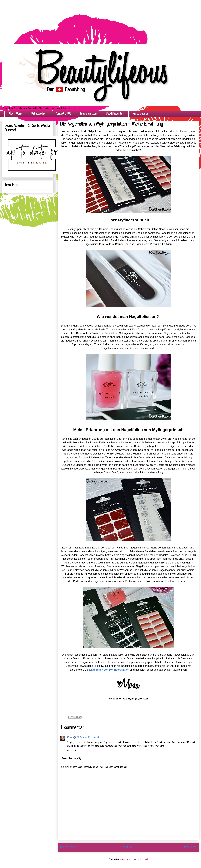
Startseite (129, 847)
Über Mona (16, 114)
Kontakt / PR (63, 114)
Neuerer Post (68, 847)
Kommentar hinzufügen (72, 758)
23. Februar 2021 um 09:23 (89, 738)
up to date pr (141, 114)
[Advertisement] (86, 20)
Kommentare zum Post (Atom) (134, 859)
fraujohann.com (88, 114)
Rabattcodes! (39, 114)
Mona (70, 738)
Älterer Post (190, 847)
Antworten (72, 751)
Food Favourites (115, 114)
